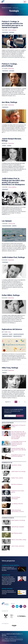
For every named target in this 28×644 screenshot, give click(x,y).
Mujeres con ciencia (9, 638)
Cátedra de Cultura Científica (14, 634)
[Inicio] (3, 2)
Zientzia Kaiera (6, 575)
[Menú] (25, 2)
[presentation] (14, 38)
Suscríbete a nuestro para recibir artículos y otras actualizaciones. (14, 411)
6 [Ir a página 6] (25, 402)
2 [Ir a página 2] (19, 402)
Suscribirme (20, 416)
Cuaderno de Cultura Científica (10, 565)
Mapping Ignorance (7, 589)
